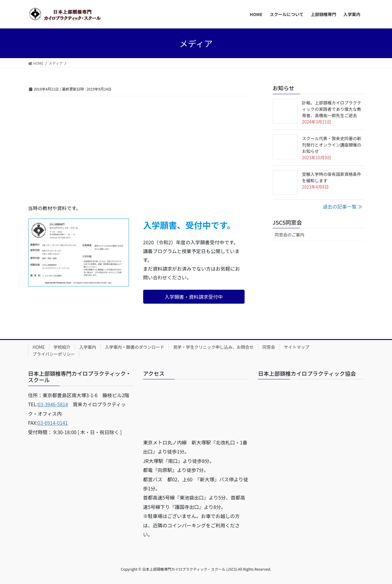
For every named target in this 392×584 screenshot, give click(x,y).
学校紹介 (62, 347)
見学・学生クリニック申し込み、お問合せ (213, 347)
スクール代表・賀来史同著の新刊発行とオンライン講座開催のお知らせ (332, 145)
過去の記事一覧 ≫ (343, 206)
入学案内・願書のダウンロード (135, 347)
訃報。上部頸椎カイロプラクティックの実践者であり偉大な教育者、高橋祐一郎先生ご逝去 (332, 109)
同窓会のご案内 (290, 235)
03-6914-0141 (53, 423)
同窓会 (269, 347)
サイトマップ (297, 347)
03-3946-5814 (53, 404)
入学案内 (88, 347)
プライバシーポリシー (54, 354)
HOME (39, 347)
